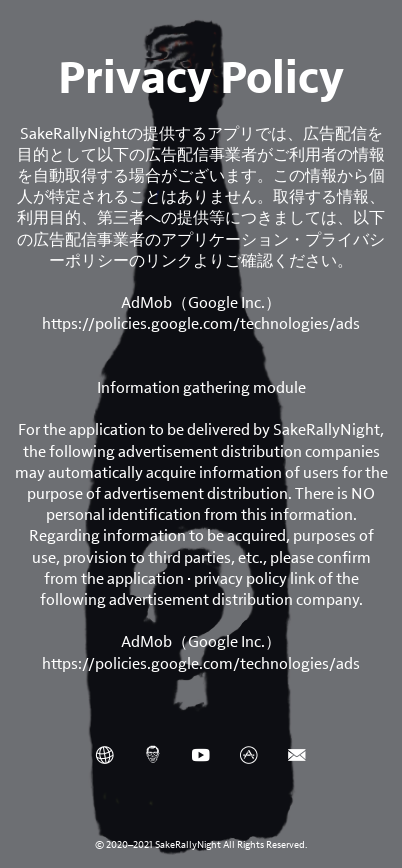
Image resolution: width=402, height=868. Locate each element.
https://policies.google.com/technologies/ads (201, 324)
